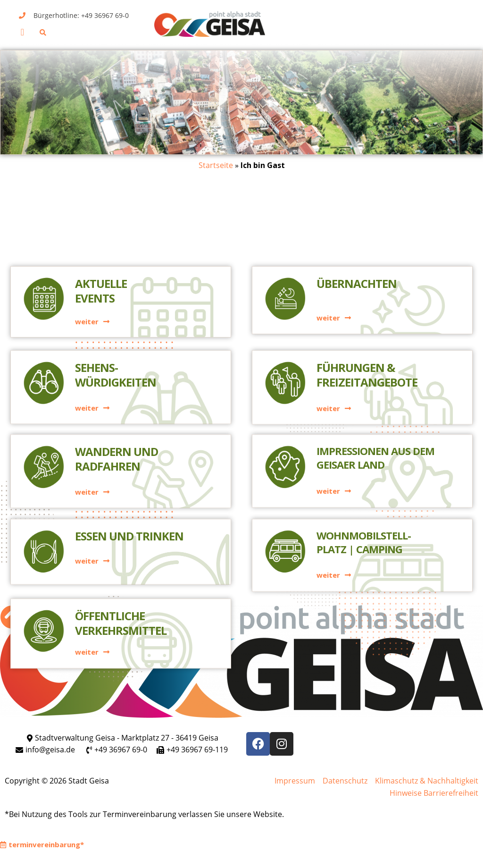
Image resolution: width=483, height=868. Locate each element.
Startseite (216, 165)
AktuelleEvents (101, 219)
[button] (22, 32)
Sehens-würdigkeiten (116, 301)
